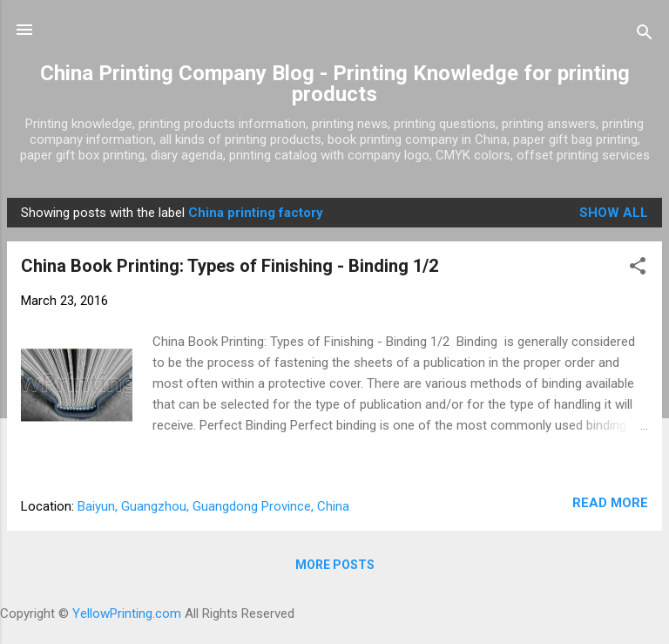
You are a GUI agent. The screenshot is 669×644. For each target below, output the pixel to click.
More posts (335, 565)
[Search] (645, 35)
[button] (638, 269)
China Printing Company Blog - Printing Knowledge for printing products (335, 84)
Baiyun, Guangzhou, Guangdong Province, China (213, 506)
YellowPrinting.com (127, 613)
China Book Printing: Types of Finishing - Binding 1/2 (230, 266)
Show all (614, 213)
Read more (610, 503)
